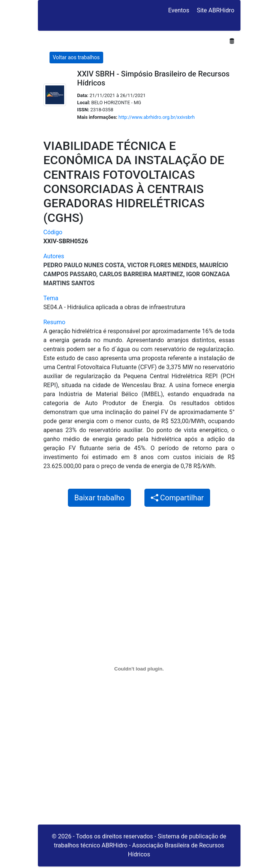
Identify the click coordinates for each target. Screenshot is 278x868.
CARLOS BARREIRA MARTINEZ (141, 274)
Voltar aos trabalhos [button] (76, 57)
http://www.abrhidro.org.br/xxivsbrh (157, 117)
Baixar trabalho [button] (99, 498)
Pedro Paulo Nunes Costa (84, 265)
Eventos (179, 10)
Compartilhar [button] (177, 498)
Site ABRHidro (215, 10)
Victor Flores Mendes (162, 265)
